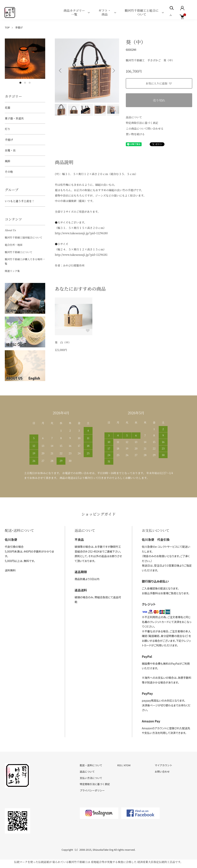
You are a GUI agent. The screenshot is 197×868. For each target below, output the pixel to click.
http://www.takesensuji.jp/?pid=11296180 (81, 233)
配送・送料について (91, 765)
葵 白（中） (63, 342)
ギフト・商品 (105, 12)
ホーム (172, 13)
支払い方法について (91, 778)
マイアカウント (163, 765)
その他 (9, 172)
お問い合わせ (162, 772)
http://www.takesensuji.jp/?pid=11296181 (81, 255)
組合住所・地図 (14, 245)
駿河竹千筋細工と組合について (142, 12)
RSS (119, 765)
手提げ (19, 27)
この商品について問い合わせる (145, 128)
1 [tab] (20, 83)
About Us (10, 230)
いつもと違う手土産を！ (20, 201)
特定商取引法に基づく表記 (142, 123)
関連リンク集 (12, 271)
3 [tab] (30, 83)
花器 (8, 108)
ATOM (127, 765)
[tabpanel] (25, 59)
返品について (134, 117)
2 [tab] (25, 83)
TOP (7, 27)
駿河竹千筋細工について (19, 252)
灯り (8, 129)
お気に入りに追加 (159, 83)
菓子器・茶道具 (14, 118)
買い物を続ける (135, 134)
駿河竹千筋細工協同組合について (24, 237)
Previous (61, 71)
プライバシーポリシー (92, 790)
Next (113, 71)
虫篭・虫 (10, 150)
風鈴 (8, 161)
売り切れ (159, 100)
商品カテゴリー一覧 (74, 12)
